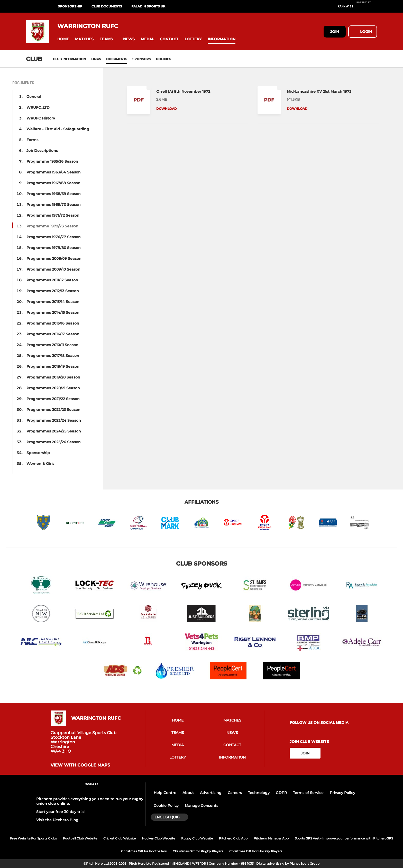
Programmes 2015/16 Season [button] (53, 323)
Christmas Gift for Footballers (144, 851)
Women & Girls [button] (40, 464)
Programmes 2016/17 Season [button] (53, 334)
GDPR (281, 793)
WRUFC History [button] (41, 118)
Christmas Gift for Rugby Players (198, 851)
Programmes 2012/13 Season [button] (53, 291)
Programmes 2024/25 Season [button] (54, 431)
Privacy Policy (342, 793)
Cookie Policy (166, 806)
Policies (164, 59)
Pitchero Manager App (271, 838)
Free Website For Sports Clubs (33, 838)
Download (167, 109)
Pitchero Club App (233, 838)
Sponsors (142, 59)
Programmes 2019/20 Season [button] (53, 377)
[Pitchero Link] (367, 8)
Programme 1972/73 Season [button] (52, 226)
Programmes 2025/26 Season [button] (54, 442)
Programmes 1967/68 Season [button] (53, 183)
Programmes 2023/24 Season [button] (54, 420)
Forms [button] (32, 140)
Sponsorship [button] (38, 453)
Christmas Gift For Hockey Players (256, 851)
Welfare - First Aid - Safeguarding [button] (58, 129)
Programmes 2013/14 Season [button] (53, 302)
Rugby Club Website (197, 838)
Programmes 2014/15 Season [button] (53, 312)
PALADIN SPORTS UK (148, 6)
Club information (70, 59)
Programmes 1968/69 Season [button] (54, 194)
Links (96, 59)
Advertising (211, 793)
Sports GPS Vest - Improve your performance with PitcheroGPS (344, 838)
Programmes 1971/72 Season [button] (53, 215)
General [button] (34, 97)
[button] (63, 39)
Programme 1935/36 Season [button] (52, 161)
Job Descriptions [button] (42, 151)
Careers (235, 793)
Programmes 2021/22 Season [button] (53, 399)
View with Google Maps (80, 765)
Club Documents (107, 6)
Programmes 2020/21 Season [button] (53, 388)
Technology (259, 793)
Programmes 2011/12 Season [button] (52, 280)
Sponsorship (70, 6)
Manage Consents (201, 806)
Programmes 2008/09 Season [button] (54, 258)
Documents (117, 59)
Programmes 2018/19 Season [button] (53, 366)
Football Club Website (80, 838)
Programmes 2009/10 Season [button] (53, 269)
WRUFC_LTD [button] (38, 107)
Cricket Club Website (120, 838)
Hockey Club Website (158, 838)
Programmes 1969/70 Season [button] (54, 205)
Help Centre (165, 793)
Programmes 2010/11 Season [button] (52, 345)
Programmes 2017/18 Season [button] (53, 356)
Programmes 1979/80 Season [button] (54, 248)
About (188, 793)
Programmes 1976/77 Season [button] (54, 237)
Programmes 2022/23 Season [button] (53, 410)
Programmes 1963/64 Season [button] (54, 172)
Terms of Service (308, 793)
